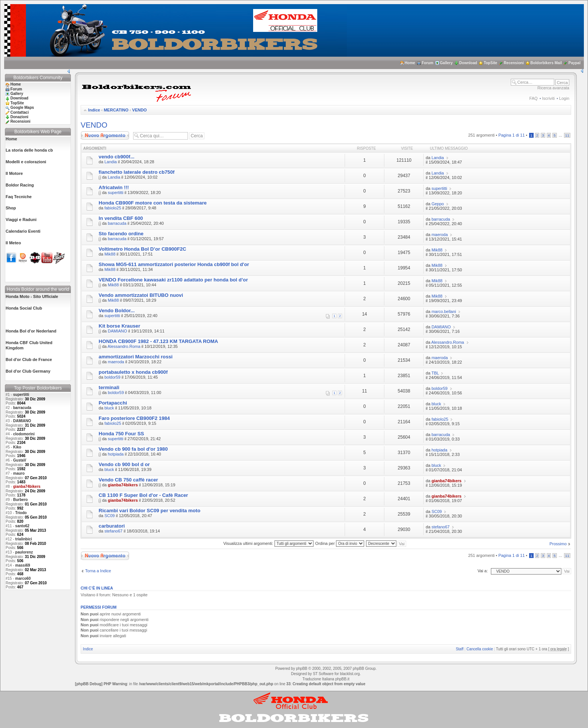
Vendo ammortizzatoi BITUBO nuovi (141, 295)
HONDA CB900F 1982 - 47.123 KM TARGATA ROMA (158, 341)
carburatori (112, 526)
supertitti (21, 395)
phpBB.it (342, 679)
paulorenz (24, 552)
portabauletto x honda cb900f (133, 372)
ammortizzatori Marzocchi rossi (136, 357)
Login (564, 98)
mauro (19, 473)
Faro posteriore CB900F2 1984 (134, 418)
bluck (109, 408)
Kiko (17, 447)
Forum (427, 63)
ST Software (323, 674)
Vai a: (482, 571)
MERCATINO (116, 110)
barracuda (22, 408)
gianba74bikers (123, 485)
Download (468, 63)
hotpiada (115, 454)
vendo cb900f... (116, 157)
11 (567, 135)
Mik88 (110, 254)
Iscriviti (549, 98)
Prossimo (558, 544)
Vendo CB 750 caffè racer (128, 480)
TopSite (490, 63)
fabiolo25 (113, 208)
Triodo (21, 513)
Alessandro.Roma (124, 346)
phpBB (301, 669)
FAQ (534, 98)
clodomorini (24, 434)
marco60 (23, 578)
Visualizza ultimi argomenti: (268, 543)
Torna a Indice (98, 571)
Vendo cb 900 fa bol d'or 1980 (133, 449)
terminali (109, 387)
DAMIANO (22, 421)
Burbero (20, 500)
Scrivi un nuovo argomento (105, 135)
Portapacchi (113, 403)
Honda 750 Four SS (121, 434)
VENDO (139, 110)
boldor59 (112, 377)
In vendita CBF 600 (121, 218)
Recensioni (514, 63)
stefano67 (113, 531)
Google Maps (22, 108)
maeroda (440, 235)
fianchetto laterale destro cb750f (136, 172)
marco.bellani (444, 311)
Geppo (438, 204)
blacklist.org (350, 674)
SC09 (109, 516)
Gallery (446, 63)
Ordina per (340, 543)
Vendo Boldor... (117, 311)
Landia (110, 162)
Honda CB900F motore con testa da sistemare (153, 203)
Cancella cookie (480, 649)
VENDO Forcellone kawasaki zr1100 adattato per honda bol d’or (173, 280)
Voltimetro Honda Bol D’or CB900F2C (142, 249)
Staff (459, 649)
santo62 (22, 526)
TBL (435, 373)
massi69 (23, 565)
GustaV (20, 460)
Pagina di (511, 135)
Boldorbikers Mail (546, 63)
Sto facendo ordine (121, 234)
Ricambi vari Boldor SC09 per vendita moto (149, 511)
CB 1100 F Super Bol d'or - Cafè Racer (143, 495)
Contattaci (20, 112)
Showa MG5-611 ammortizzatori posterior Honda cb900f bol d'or (174, 264)
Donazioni (19, 117)
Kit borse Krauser (119, 326)
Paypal (574, 63)
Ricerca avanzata (553, 88)
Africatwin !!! (114, 187)
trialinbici (24, 539)
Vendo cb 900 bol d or (124, 464)
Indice (94, 110)
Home (410, 63)
